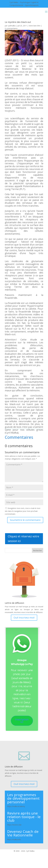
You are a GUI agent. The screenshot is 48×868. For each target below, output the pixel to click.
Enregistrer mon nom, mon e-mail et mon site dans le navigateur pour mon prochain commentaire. (23, 511)
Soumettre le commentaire (25, 520)
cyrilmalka (12, 26)
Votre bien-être (35, 26)
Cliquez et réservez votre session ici (23, 539)
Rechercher (37, 550)
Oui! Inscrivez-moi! (24, 618)
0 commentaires (11, 28)
